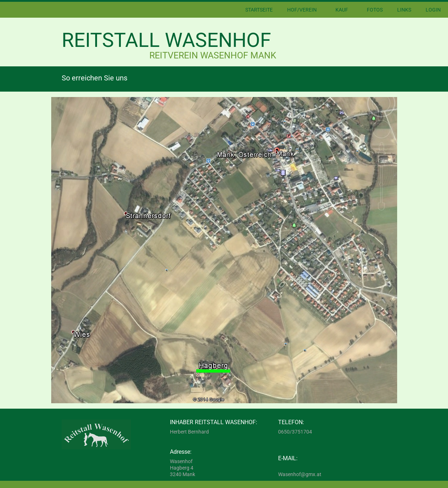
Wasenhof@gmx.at (300, 474)
